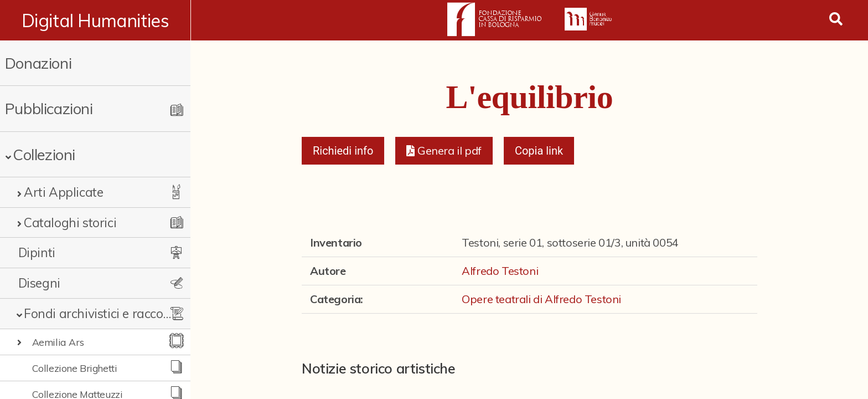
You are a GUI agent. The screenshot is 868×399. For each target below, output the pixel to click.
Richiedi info (343, 151)
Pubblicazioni (49, 108)
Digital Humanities (95, 21)
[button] (444, 151)
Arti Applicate (63, 192)
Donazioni (38, 63)
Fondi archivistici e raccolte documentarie (98, 313)
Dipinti (37, 252)
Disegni (39, 283)
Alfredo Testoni (500, 271)
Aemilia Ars (58, 342)
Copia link (539, 151)
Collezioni (44, 154)
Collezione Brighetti (75, 368)
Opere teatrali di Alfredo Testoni (541, 299)
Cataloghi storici (70, 222)
